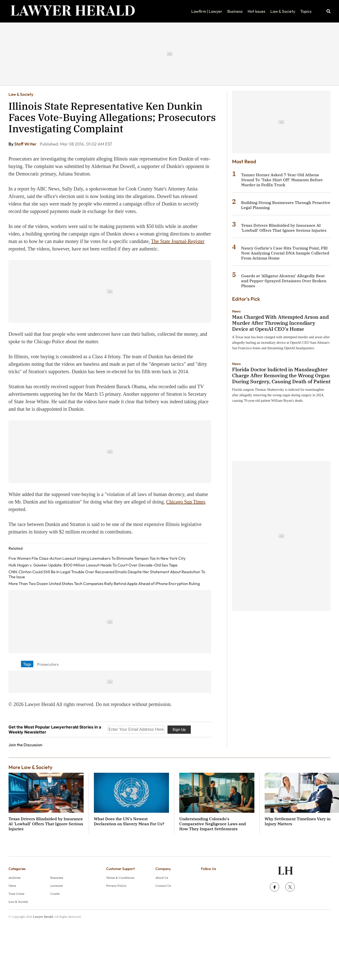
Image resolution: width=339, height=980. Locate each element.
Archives (15, 878)
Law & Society (283, 11)
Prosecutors (48, 664)
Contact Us (163, 886)
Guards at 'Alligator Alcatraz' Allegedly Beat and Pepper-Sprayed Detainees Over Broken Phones (284, 281)
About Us (162, 878)
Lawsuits (57, 886)
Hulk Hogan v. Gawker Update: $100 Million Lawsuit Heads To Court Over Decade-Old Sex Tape (93, 565)
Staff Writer (26, 144)
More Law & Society (30, 767)
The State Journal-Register (178, 241)
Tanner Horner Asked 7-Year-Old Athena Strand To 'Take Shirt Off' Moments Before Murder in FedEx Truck (282, 180)
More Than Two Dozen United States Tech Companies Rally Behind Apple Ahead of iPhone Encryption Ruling (104, 583)
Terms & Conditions (120, 878)
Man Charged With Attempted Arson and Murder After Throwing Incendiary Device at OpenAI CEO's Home (280, 323)
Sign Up (179, 729)
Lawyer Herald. (43, 917)
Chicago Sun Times (186, 502)
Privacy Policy (116, 886)
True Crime (16, 894)
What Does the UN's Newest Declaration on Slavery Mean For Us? (129, 821)
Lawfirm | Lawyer (207, 11)
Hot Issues (257, 11)
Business (235, 11)
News (236, 311)
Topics (306, 11)
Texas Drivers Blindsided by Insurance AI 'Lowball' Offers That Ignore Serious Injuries (284, 228)
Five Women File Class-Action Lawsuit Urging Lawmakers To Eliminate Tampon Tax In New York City (97, 558)
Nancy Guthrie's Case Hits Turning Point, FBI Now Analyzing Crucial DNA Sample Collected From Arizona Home (285, 253)
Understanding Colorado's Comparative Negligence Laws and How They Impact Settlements (213, 824)
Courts (55, 894)
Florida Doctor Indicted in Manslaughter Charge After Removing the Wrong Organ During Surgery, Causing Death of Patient (281, 375)
